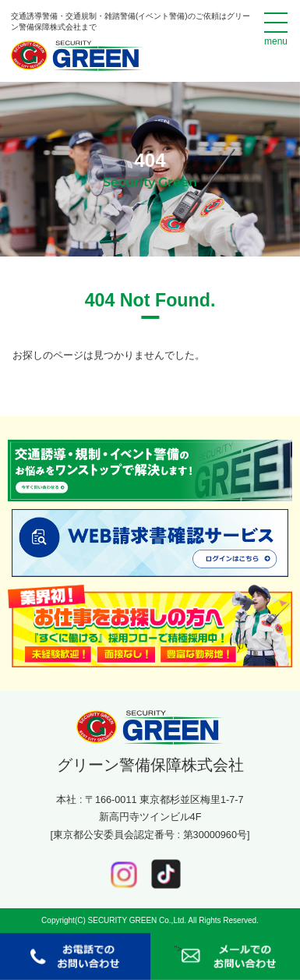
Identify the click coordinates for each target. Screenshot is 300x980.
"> (225, 957)
